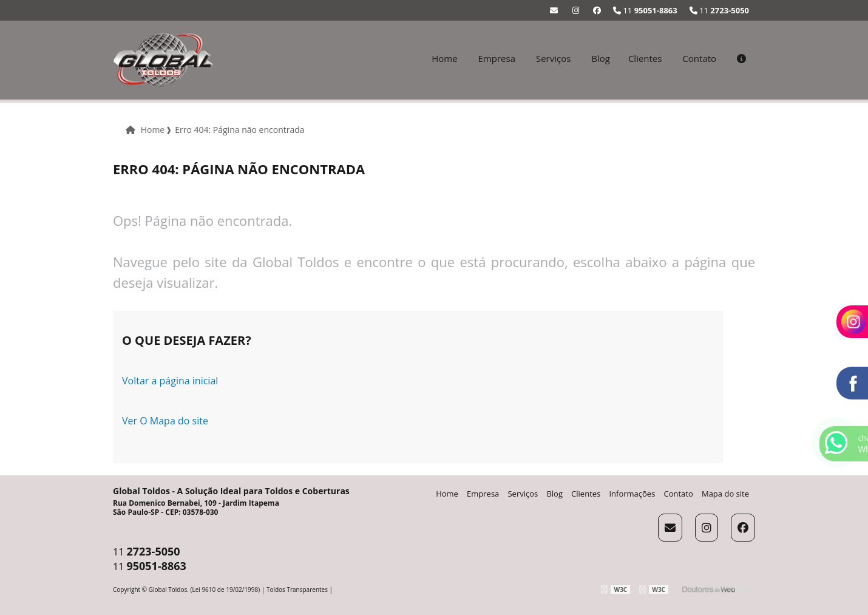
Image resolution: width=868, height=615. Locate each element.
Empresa (497, 58)
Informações (632, 494)
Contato (699, 58)
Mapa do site (725, 494)
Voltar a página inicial (170, 381)
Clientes (645, 58)
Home (444, 58)
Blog (601, 58)
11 (719, 10)
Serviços (553, 58)
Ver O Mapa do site (165, 421)
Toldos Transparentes (297, 590)
